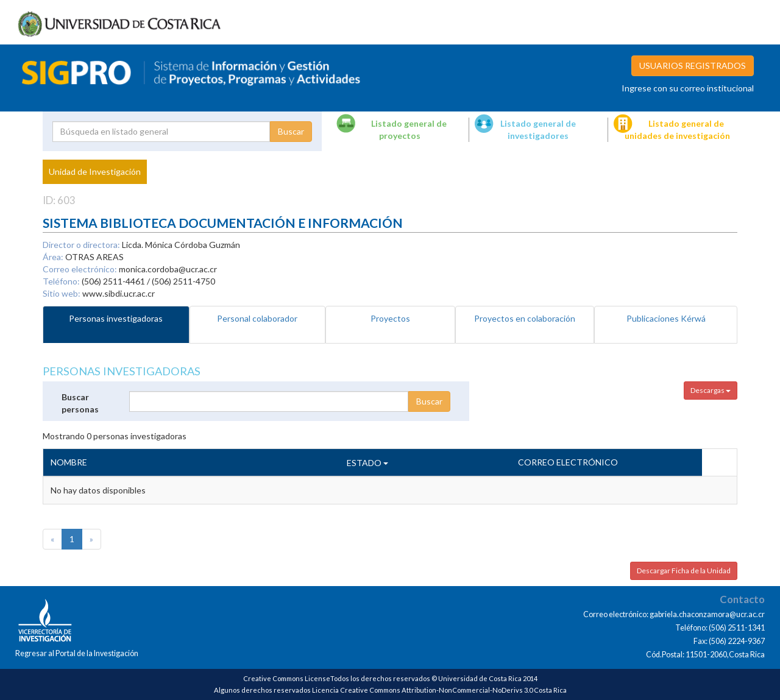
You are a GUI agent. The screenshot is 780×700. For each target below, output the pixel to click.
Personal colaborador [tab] (257, 318)
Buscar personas (80, 403)
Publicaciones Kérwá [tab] (666, 318)
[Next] (91, 539)
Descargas (711, 390)
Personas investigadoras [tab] (116, 318)
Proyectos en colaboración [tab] (525, 318)
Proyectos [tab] (390, 318)
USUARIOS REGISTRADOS (693, 65)
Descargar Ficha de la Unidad (684, 571)
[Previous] (52, 539)
